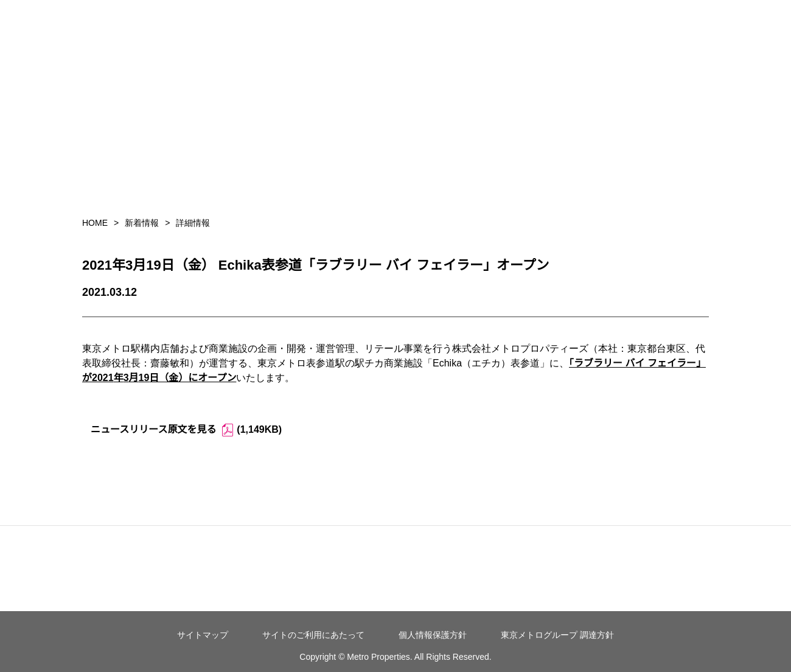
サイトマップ (203, 635)
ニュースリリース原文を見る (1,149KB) (186, 430)
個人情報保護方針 (433, 635)
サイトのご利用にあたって (313, 635)
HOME (95, 223)
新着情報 (142, 223)
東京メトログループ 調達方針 (557, 635)
